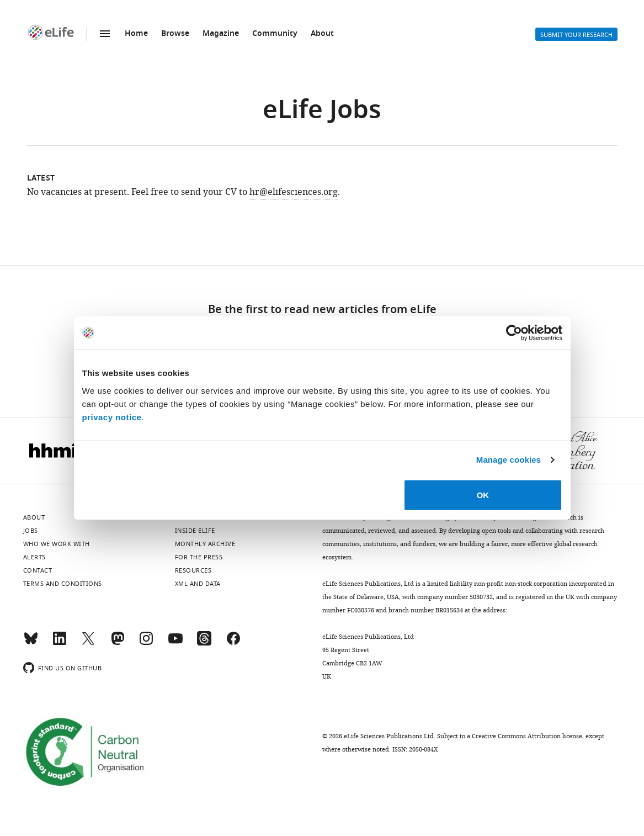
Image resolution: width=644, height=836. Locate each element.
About (322, 34)
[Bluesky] (31, 643)
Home (136, 34)
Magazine (221, 34)
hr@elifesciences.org (294, 192)
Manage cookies (509, 460)
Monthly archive (205, 544)
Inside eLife (195, 531)
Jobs (31, 531)
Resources (193, 570)
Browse (175, 34)
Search (489, 34)
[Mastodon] (118, 643)
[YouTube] (175, 643)
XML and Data (198, 584)
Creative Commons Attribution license (527, 736)
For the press (199, 557)
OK (483, 494)
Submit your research (576, 35)
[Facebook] (233, 643)
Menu (105, 34)
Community (275, 34)
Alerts (515, 34)
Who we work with (57, 544)
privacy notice (112, 417)
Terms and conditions (63, 584)
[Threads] (204, 643)
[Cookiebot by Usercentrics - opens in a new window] (514, 333)
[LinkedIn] (60, 643)
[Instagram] (146, 643)
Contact (38, 570)
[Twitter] (88, 643)
